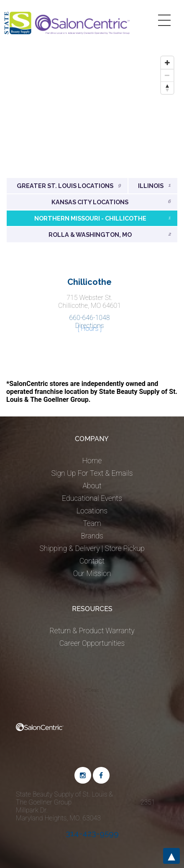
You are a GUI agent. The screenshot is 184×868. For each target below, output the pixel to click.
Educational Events (92, 498)
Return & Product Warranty (92, 631)
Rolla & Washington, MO (110, 235)
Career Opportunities (92, 643)
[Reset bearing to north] (167, 88)
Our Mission (92, 574)
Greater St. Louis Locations (69, 186)
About (92, 486)
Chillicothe (89, 282)
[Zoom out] (167, 75)
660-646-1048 (89, 318)
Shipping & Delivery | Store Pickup (92, 548)
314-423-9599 (92, 833)
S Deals (92, 690)
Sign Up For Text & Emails (92, 473)
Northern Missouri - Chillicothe (103, 218)
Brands (92, 536)
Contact (92, 561)
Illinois (154, 186)
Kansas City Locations (111, 202)
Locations (92, 511)
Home (92, 461)
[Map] (92, 115)
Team (92, 523)
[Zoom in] (167, 63)
